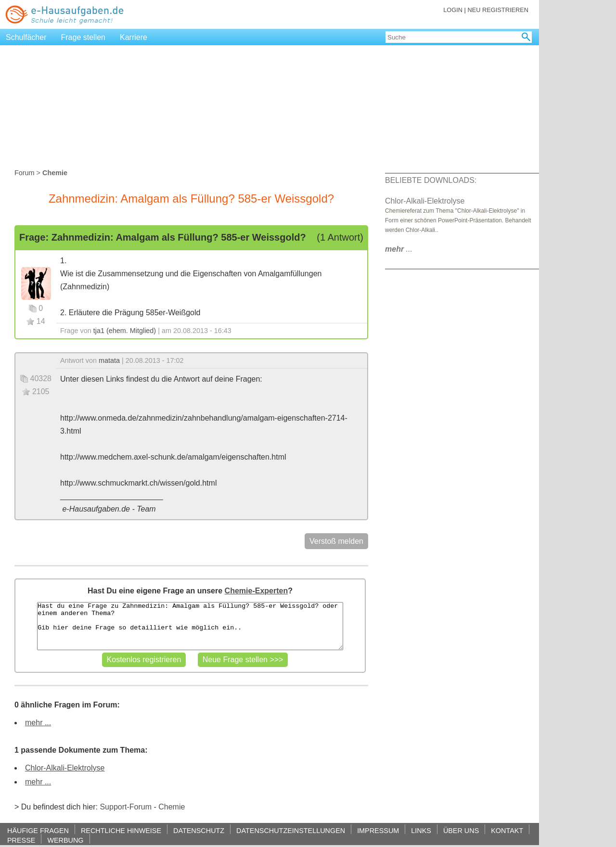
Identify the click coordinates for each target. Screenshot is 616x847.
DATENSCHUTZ (199, 830)
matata (109, 360)
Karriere (134, 37)
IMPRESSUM (378, 830)
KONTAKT (507, 830)
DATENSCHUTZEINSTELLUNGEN (291, 830)
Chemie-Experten (257, 591)
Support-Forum (126, 807)
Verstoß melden (336, 541)
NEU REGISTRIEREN (498, 10)
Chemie (172, 807)
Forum (25, 173)
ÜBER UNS (461, 830)
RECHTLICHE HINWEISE (121, 830)
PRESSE (21, 840)
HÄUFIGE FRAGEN (38, 830)
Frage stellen (83, 37)
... (399, 249)
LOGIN (453, 10)
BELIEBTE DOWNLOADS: (431, 180)
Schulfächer (26, 37)
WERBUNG (65, 840)
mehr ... (38, 723)
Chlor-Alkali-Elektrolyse (65, 768)
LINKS (421, 830)
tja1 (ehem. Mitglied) (125, 331)
